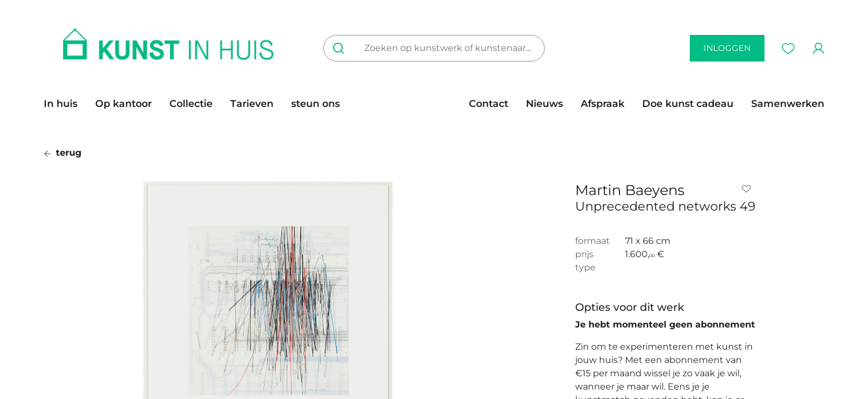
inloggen (727, 48)
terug (63, 153)
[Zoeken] (341, 48)
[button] (748, 189)
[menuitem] (65, 104)
